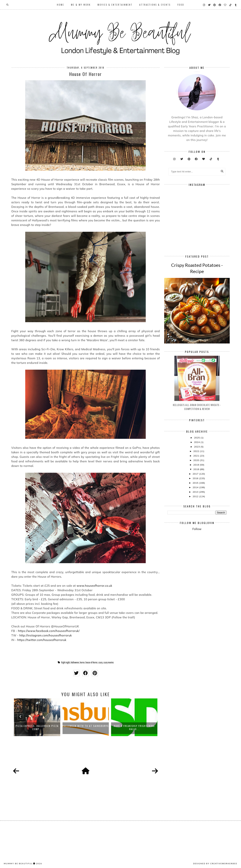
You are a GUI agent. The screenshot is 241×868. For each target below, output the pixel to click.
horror (82, 662)
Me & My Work (81, 5)
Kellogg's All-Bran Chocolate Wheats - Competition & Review (197, 407)
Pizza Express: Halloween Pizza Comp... (37, 727)
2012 (196, 496)
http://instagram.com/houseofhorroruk (46, 635)
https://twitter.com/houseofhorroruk (42, 640)
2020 (197, 460)
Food (181, 5)
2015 (196, 483)
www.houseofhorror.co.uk (94, 586)
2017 (196, 474)
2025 (197, 438)
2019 (197, 465)
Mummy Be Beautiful (18, 863)
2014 (196, 487)
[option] (37, 717)
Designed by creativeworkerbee (215, 863)
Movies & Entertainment (115, 5)
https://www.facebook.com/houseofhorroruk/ (49, 631)
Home (61, 5)
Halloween (75, 662)
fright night (66, 662)
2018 (197, 469)
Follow (197, 529)
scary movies (109, 662)
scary (100, 662)
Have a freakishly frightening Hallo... (134, 727)
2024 (197, 442)
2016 (196, 478)
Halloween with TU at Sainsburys (86, 726)
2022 (197, 451)
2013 (196, 492)
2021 (197, 456)
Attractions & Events (155, 5)
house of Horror (92, 662)
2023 (197, 447)
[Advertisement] (204, 565)
